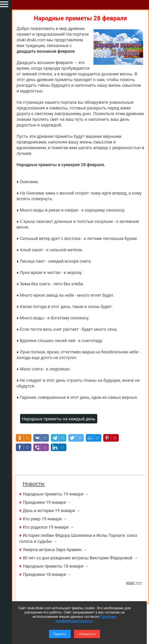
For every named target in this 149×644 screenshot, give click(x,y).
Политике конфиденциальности (86, 619)
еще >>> (134, 583)
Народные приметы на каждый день (59, 419)
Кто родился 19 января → (48, 527)
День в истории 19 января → (51, 511)
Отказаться (87, 634)
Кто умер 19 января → (45, 519)
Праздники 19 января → (47, 502)
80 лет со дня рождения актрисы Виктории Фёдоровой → (80, 558)
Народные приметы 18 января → (56, 566)
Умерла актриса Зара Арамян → (55, 550)
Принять (60, 634)
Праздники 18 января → (47, 574)
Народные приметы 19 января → (56, 494)
